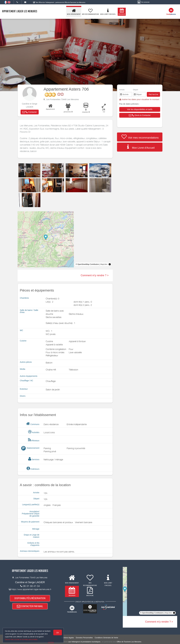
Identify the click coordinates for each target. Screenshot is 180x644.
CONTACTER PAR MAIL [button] (30, 607)
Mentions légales (68, 638)
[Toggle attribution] (110, 264)
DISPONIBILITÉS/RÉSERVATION (30, 599)
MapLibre (104, 264)
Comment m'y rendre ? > (95, 275)
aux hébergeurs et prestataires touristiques (84, 642)
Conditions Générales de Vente (106, 638)
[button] (30, 112)
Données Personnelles (84, 638)
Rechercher (153, 94)
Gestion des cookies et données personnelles (21, 639)
